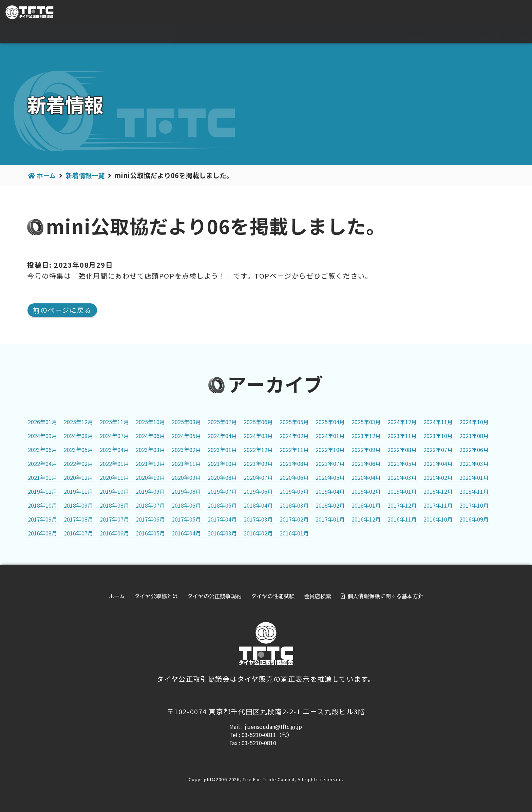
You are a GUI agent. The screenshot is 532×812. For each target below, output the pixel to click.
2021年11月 (186, 464)
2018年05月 (222, 505)
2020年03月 (402, 477)
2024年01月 (330, 436)
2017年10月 (474, 505)
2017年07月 (114, 519)
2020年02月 (438, 477)
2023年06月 (42, 450)
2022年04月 (42, 464)
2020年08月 (222, 477)
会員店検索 (513, 34)
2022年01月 (114, 464)
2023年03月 (150, 450)
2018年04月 (258, 505)
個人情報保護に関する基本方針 (385, 596)
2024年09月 (42, 436)
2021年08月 (294, 464)
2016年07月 (78, 533)
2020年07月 (258, 477)
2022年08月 (402, 450)
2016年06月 (114, 533)
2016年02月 (258, 533)
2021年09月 (258, 464)
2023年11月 (402, 436)
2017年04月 (222, 519)
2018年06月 (186, 505)
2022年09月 (366, 450)
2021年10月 (222, 464)
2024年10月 (474, 422)
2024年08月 (78, 436)
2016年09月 (474, 519)
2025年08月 (186, 422)
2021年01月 (42, 477)
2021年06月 (366, 464)
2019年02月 (366, 491)
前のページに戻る (62, 310)
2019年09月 (150, 491)
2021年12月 (150, 464)
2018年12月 (438, 491)
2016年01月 (294, 533)
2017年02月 (294, 519)
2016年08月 (42, 533)
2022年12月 (258, 450)
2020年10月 (150, 477)
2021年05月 (402, 464)
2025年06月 (258, 422)
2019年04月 (330, 491)
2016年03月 (222, 533)
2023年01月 (222, 450)
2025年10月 (150, 422)
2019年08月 (186, 491)
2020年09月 (186, 477)
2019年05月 (294, 491)
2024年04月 (222, 436)
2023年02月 (186, 450)
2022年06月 (474, 450)
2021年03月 (474, 464)
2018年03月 (294, 505)
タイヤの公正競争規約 (407, 34)
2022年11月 (294, 450)
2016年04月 (186, 533)
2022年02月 (78, 464)
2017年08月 (78, 519)
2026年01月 (42, 422)
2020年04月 (366, 477)
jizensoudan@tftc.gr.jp (273, 726)
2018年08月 (114, 505)
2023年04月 (114, 450)
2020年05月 (330, 477)
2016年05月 (150, 533)
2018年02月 (330, 505)
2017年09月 (42, 519)
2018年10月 (42, 505)
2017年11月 (438, 505)
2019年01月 (402, 491)
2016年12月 (366, 519)
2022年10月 (330, 450)
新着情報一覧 (88, 175)
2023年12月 (366, 436)
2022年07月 (438, 450)
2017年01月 (330, 519)
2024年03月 (258, 436)
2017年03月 (258, 519)
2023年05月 (78, 450)
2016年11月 (402, 519)
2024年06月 (150, 436)
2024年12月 (402, 422)
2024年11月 (438, 422)
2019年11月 (78, 491)
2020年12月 (78, 477)
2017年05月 (186, 519)
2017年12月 (402, 505)
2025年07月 (222, 422)
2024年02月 (294, 436)
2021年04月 (438, 464)
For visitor (451, 13)
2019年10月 (114, 491)
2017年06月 (150, 519)
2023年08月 (474, 436)
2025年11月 (114, 422)
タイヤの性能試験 (467, 34)
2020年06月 (294, 477)
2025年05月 (294, 422)
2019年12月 (42, 491)
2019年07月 (222, 491)
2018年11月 (474, 491)
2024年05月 (186, 436)
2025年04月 (330, 422)
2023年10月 (438, 436)
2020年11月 (114, 477)
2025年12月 (78, 422)
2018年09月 (78, 505)
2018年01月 (366, 505)
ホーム (307, 34)
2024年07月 (114, 436)
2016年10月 (438, 519)
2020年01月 (474, 477)
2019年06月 (258, 491)
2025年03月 (366, 422)
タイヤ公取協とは (347, 34)
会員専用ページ (502, 13)
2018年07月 (150, 505)
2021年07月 (330, 464)
